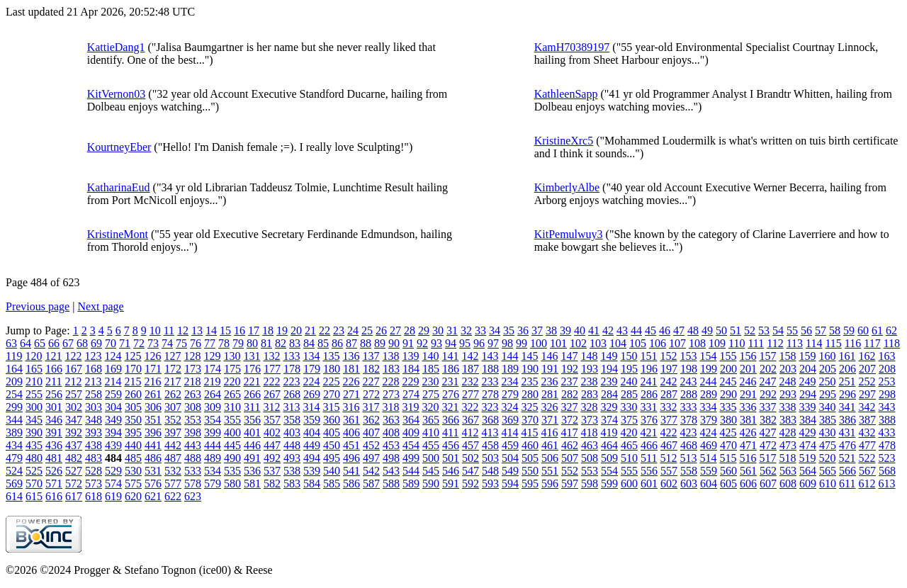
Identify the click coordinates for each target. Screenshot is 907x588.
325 (529, 407)
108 (697, 343)
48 (693, 330)
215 (133, 381)
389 (14, 432)
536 (252, 471)
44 (636, 330)
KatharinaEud (119, 187)
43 (622, 330)
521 (847, 458)
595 (530, 484)
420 (629, 432)
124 (113, 356)
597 (570, 484)
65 (40, 343)
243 (688, 381)
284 (609, 394)
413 (490, 432)
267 (272, 394)
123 (93, 356)
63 (11, 343)
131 (252, 356)
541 (351, 471)
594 (510, 484)
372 (570, 420)
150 (629, 356)
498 (391, 458)
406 (351, 432)
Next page (100, 306)
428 (787, 432)
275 (431, 394)
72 (139, 343)
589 (411, 484)
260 (133, 394)
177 (272, 369)
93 (436, 343)
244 (708, 381)
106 (658, 343)
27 (395, 330)
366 (451, 420)
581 (252, 484)
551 (550, 471)
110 (737, 343)
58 (835, 330)
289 (709, 394)
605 (728, 484)
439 (113, 445)
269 (312, 394)
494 (312, 458)
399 (213, 432)
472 (768, 445)
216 (152, 381)
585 (332, 484)
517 (767, 458)
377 (669, 420)
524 (14, 471)
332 (668, 407)
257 (74, 394)
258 (94, 394)
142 (470, 356)
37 (537, 330)
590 (431, 484)
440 (133, 445)
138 (390, 356)
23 (339, 330)
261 (153, 394)
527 (74, 471)
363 (391, 420)
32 (466, 330)
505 (530, 458)
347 (74, 420)
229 (410, 381)
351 (153, 420)
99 (522, 343)
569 (14, 484)
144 (509, 356)
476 (847, 445)
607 (768, 484)
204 (808, 369)
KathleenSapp (566, 94)
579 (213, 484)
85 (323, 343)
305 (133, 407)
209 (14, 381)
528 (94, 471)
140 (430, 356)
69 (96, 343)
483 (94, 458)
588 (391, 484)
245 (728, 381)
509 (609, 458)
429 (807, 432)
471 (748, 445)
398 (193, 432)
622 (173, 496)
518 (787, 458)
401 (252, 432)
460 (530, 445)
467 (669, 445)
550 (530, 471)
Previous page (38, 306)
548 (490, 471)
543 (391, 471)
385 (828, 420)
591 (451, 484)
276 (451, 394)
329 (609, 407)
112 (775, 343)
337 (767, 407)
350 (133, 420)
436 (54, 445)
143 (490, 356)
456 (451, 445)
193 (590, 369)
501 (451, 458)
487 (173, 458)
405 (332, 432)
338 (787, 407)
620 (133, 496)
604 (709, 484)
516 (748, 458)
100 (539, 343)
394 (113, 432)
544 (411, 471)
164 (14, 369)
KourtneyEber (119, 147)
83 (295, 343)
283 (590, 394)
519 (807, 458)
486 (153, 458)
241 (648, 381)
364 (411, 420)
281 (550, 394)
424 (708, 432)
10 (155, 330)
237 (569, 381)
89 (380, 343)
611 (847, 484)
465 (629, 445)
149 (609, 356)
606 (748, 484)
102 (578, 343)
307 (173, 407)
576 (153, 484)
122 (73, 356)
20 (296, 330)
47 (679, 330)
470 (728, 445)
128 (192, 356)
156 (748, 356)
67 (68, 343)
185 (431, 369)
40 (580, 330)
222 (271, 381)
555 (629, 471)
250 (827, 381)
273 (391, 394)
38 (551, 330)
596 (550, 484)
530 (133, 471)
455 (431, 445)
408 (391, 432)
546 (451, 471)
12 (183, 330)
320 (430, 407)
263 (193, 394)
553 (590, 471)
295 (828, 394)
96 (479, 343)
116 (853, 343)
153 (688, 356)
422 (668, 432)
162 (867, 356)
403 (292, 432)
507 (570, 458)
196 (649, 369)
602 (669, 484)
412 (470, 432)
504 (510, 458)
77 (210, 343)
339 (807, 407)
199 (709, 369)
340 (827, 407)
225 (331, 381)
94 (451, 343)
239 (609, 381)
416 (549, 432)
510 (629, 458)
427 (767, 432)
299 (14, 407)
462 (570, 445)
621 (153, 496)
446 (252, 445)
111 (756, 343)
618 (94, 496)
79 (238, 343)
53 (764, 330)
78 (224, 343)
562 (768, 471)
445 (232, 445)
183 (391, 369)
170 (133, 369)
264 (213, 394)
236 (549, 381)
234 (509, 381)
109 (717, 343)
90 (394, 343)
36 (523, 330)
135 (331, 356)
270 (332, 394)
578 (193, 484)
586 (351, 484)
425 (728, 432)
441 (153, 445)
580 (232, 484)
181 (351, 369)
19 (282, 330)
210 (34, 381)
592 (471, 484)
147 (569, 356)
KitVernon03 (117, 94)
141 (450, 356)
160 (827, 356)
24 (353, 330)
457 (471, 445)
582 (272, 484)
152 (668, 356)
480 (34, 458)
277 (471, 394)
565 (828, 471)
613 (886, 484)
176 (252, 369)
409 (411, 432)
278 (490, 394)
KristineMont (118, 234)
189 (510, 369)
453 (391, 445)
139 (410, 356)
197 (669, 369)
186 (451, 369)
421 (648, 432)
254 (14, 394)
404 (312, 432)
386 (847, 420)
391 (54, 432)
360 (332, 420)
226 (351, 381)
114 (814, 343)
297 (867, 394)
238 (589, 381)
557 (669, 471)
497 (371, 458)
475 (828, 445)
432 (867, 432)
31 (452, 330)
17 (254, 330)
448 (292, 445)
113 (795, 343)
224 (311, 381)
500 (431, 458)
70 (111, 343)
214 (113, 381)
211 (53, 381)
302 (74, 407)
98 (507, 343)
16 (240, 330)
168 (94, 369)
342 (867, 407)
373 (590, 420)
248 (787, 381)
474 (808, 445)
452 (371, 445)
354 (213, 420)
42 (608, 330)
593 (490, 484)
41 (594, 330)
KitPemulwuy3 (569, 234)
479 (14, 458)
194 (609, 369)
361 (351, 420)
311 (252, 407)
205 (828, 369)
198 (689, 369)
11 (169, 330)
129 (212, 356)
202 (768, 369)
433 (886, 432)
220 (232, 381)
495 (332, 458)
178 (292, 369)
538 (292, 471)
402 (272, 432)
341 (847, 407)
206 (847, 369)
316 (351, 407)
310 (232, 407)
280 (530, 394)
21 (310, 330)
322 (470, 407)
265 (232, 394)
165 (34, 369)
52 (750, 330)
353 (193, 420)
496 (351, 458)
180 (332, 369)
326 (549, 407)
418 (589, 432)
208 (887, 369)
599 (609, 484)
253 (886, 381)
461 (550, 445)
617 (74, 496)
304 (113, 407)
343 (886, 407)
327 (569, 407)
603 (689, 484)
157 (767, 356)
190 (530, 369)
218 (192, 381)
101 (558, 343)
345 (34, 420)
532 (173, 471)
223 (291, 381)
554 (609, 471)
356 (252, 420)
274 (411, 394)
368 (490, 420)
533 (193, 471)
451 (351, 445)
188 (490, 369)
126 (152, 356)
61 (877, 330)
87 (351, 343)
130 (232, 356)
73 (153, 343)
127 (172, 356)
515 (728, 458)
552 (570, 471)
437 (74, 445)
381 (748, 420)
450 (332, 445)
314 (311, 407)
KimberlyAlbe (567, 187)
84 (309, 343)
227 (371, 381)
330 (629, 407)
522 (867, 458)
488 (193, 458)
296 (847, 394)
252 (867, 381)
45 (650, 330)
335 (728, 407)
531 (153, 471)
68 (82, 343)
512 (668, 458)
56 (806, 330)
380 (728, 420)
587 (371, 484)
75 (181, 343)
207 (867, 369)
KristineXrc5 (564, 141)
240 (629, 381)
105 (638, 343)
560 (728, 471)
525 (34, 471)
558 (689, 471)
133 (291, 356)
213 (93, 381)
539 (312, 471)
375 (629, 420)
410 (431, 432)
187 (471, 369)
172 (173, 369)
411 (450, 432)
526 (54, 471)
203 (788, 369)
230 (430, 381)
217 (172, 381)
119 (14, 356)
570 (34, 484)
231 (450, 381)
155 (728, 356)
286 (649, 394)
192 (570, 369)
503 (490, 458)
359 (312, 420)
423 (688, 432)
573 (94, 484)
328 (589, 407)
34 (495, 330)
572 (74, 484)
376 (649, 420)
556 (649, 471)
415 (529, 432)
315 (331, 407)
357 (272, 420)
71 (125, 343)
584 (312, 484)
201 (748, 369)
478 (887, 445)
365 (431, 420)
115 (833, 343)
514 (708, 458)
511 (649, 458)
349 (113, 420)
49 (707, 330)
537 (272, 471)
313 (291, 407)
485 (133, 458)
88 (366, 343)
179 (312, 369)
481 (54, 458)
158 (787, 356)
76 (196, 343)
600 (629, 484)
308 (193, 407)
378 (689, 420)
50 (721, 330)
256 (54, 394)
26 (381, 330)
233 (490, 381)
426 (748, 432)
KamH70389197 (572, 47)
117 (872, 343)
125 (133, 356)
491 (252, 458)
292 (768, 394)
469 (709, 445)
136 (351, 356)
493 (292, 458)
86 (337, 343)
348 (94, 420)
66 (54, 343)
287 (669, 394)
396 (153, 432)
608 (788, 484)
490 (232, 458)
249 (807, 381)
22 (325, 330)
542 (371, 471)
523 (886, 458)
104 (618, 343)
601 (649, 484)
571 (54, 484)
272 (371, 394)
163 (886, 356)
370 (530, 420)
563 (788, 471)
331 (648, 407)
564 (808, 471)
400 (232, 432)
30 (438, 330)
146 (549, 356)
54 (778, 330)
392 (74, 432)
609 (808, 484)
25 (367, 330)
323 (490, 407)
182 (371, 369)
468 (689, 445)
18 (268, 330)
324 (509, 407)
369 (510, 420)
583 (292, 484)
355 (232, 420)
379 (709, 420)
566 (847, 471)
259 (113, 394)
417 (569, 432)
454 (411, 445)
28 (410, 330)
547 (471, 471)
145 (529, 356)
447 (272, 445)
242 (668, 381)
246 (748, 381)
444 (213, 445)
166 (54, 369)
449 (312, 445)
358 (292, 420)
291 (748, 394)
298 (887, 394)
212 (73, 381)
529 (113, 471)
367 (471, 420)
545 (431, 471)
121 (53, 356)
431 (847, 432)
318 (390, 407)
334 (708, 407)
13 (197, 330)
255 (34, 394)
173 (193, 369)
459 (510, 445)
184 (411, 369)
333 (688, 407)
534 (213, 471)
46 (665, 330)
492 (272, 458)
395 (133, 432)
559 (709, 471)
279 (510, 394)
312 (271, 407)
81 (266, 343)
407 (371, 432)
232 (470, 381)
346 (54, 420)
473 (788, 445)
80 (252, 343)
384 (808, 420)
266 (252, 394)
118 (892, 343)
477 (867, 445)
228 (390, 381)
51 (736, 330)
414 (509, 432)
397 (173, 432)
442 (173, 445)
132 (271, 356)
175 (232, 369)
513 (688, 458)
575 (133, 484)
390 (34, 432)
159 (807, 356)
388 (887, 420)
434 (14, 445)
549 (510, 471)
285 (629, 394)
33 (480, 330)
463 (590, 445)
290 (728, 394)
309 (213, 407)
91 (408, 343)
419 (609, 432)
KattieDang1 (116, 47)
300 (34, 407)
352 (173, 420)
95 (465, 343)
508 (590, 458)
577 (173, 484)
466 (649, 445)
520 (827, 458)
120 (33, 356)
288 (689, 394)
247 (767, 381)
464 (609, 445)
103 (598, 343)
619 (113, 496)
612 (867, 484)
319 (410, 407)
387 (867, 420)
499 (411, 458)
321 (450, 407)
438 (94, 445)
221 (252, 381)
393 (94, 432)
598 (590, 484)
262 (173, 394)
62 (891, 330)
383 (788, 420)
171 (153, 369)
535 (232, 471)
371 (550, 420)
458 (490, 445)
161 (847, 356)
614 (14, 496)
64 (26, 343)
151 (648, 356)
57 (821, 330)
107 (677, 343)
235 (529, 381)
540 (332, 471)
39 (565, 330)
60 (863, 330)
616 (54, 496)
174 (213, 369)
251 (847, 381)
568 (887, 471)
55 (792, 330)
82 (281, 343)
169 (113, 369)
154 (708, 356)
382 (768, 420)
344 (14, 420)
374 (609, 420)
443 (193, 445)
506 (550, 458)
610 (828, 484)
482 (74, 458)
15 (225, 330)
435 (34, 445)
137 (371, 356)
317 (371, 407)
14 (211, 330)
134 (311, 356)
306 (153, 407)
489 (213, 458)
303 (94, 407)
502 (471, 458)
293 (788, 394)
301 (54, 407)
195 (629, 369)
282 (570, 394)
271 (351, 394)
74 (167, 343)
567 (867, 471)
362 (371, 420)
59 (849, 330)
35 (509, 330)
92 (422, 343)
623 (193, 496)
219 (212, 381)
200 (728, 369)
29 (424, 330)
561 (748, 471)
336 (748, 407)
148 (589, 356)
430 (827, 432)
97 (493, 343)
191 (550, 369)
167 (74, 369)
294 (808, 394)
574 (113, 484)
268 (292, 394)
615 (34, 496)
